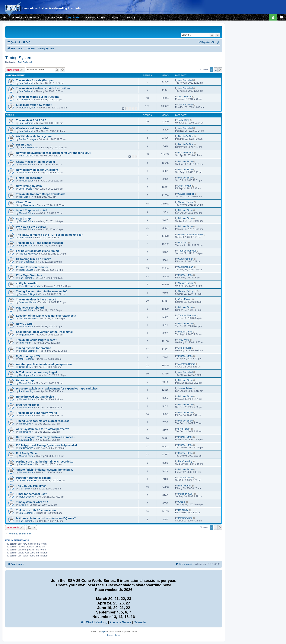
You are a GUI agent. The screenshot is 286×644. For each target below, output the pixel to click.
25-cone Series (121, 622)
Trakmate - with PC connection (36, 510)
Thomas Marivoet (28, 254)
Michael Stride (26, 165)
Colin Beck (24, 489)
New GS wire (24, 324)
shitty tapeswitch (27, 283)
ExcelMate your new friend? (34, 105)
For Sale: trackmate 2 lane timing (37, 251)
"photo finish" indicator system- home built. (44, 470)
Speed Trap (23, 219)
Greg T (22, 505)
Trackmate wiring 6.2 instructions (38, 97)
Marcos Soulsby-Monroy (190, 235)
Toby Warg (184, 120)
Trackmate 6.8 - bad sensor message (40, 243)
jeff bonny (183, 510)
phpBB (104, 632)
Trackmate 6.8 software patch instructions (43, 88)
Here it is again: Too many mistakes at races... (46, 437)
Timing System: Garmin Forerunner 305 (42, 291)
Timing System (19, 58)
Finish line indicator (29, 178)
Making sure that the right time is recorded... (45, 462)
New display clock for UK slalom (37, 170)
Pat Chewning (26, 156)
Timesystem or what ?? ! (32, 502)
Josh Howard (185, 97)
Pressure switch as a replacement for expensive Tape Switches (57, 389)
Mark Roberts (26, 359)
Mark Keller (29, 205)
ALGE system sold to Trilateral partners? (43, 429)
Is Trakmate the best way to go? (37, 372)
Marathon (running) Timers (33, 478)
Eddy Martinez (26, 246)
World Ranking (97, 622)
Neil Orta (24, 197)
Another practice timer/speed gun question (44, 364)
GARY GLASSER (28, 481)
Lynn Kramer (185, 486)
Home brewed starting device (35, 397)
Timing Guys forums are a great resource (43, 421)
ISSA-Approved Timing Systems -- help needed (46, 445)
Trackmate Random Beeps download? (41, 194)
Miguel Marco (26, 335)
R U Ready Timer (27, 453)
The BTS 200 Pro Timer (31, 486)
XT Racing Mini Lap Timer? (33, 259)
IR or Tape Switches (29, 275)
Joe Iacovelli (184, 348)
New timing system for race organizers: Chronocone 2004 (53, 153)
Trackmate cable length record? (37, 340)
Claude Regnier (186, 194)
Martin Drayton (26, 497)
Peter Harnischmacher (30, 286)
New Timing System (29, 186)
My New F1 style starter (31, 227)
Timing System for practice (33, 348)
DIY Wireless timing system (34, 136)
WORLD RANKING (25, 17)
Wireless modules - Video (32, 128)
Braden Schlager (27, 139)
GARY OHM (25, 367)
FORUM (74, 17)
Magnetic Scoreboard (30, 308)
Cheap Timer (24, 202)
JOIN (115, 17)
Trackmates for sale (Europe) (35, 80)
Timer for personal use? (32, 494)
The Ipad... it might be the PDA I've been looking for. (50, 235)
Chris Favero (185, 299)
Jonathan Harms (27, 302)
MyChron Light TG (28, 356)
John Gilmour (26, 238)
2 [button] (216, 70)
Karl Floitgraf (25, 278)
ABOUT (130, 17)
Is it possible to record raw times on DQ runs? (46, 518)
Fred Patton (25, 424)
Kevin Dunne (25, 440)
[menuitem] (26, 42)
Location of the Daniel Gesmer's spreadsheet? (46, 316)
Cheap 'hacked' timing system (35, 162)
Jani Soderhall (25, 62)
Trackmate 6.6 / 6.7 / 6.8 (31, 120)
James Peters (185, 388)
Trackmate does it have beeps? (36, 300)
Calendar (140, 622)
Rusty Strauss (26, 270)
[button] (220, 70)
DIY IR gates (24, 145)
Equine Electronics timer (32, 267)
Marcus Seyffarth (28, 108)
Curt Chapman (26, 262)
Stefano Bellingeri (28, 294)
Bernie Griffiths (186, 136)
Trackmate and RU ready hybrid (37, 413)
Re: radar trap (25, 380)
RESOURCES (95, 17)
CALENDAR (54, 17)
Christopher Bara (28, 375)
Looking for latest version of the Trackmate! (44, 332)
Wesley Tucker (186, 202)
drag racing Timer (27, 405)
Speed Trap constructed (32, 210)
